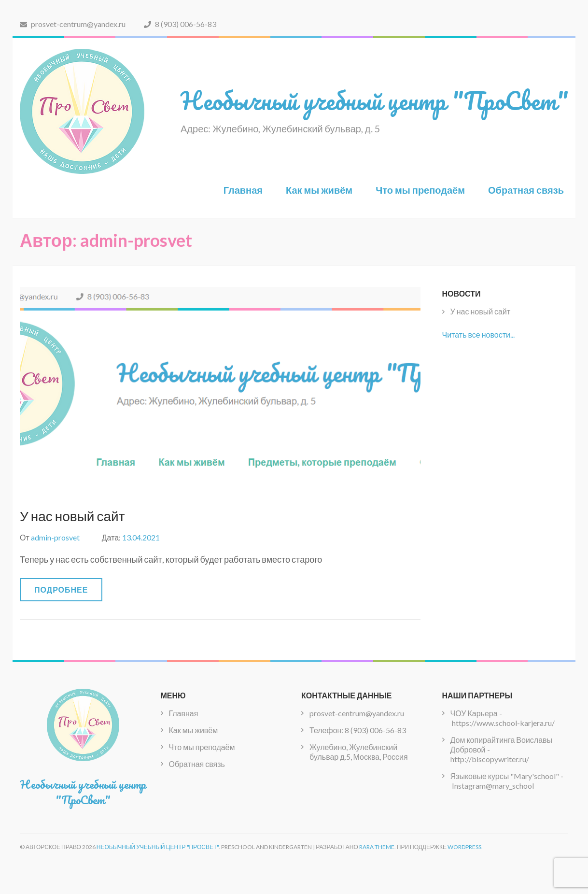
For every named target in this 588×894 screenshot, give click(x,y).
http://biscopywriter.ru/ (490, 759)
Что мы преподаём (420, 190)
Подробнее (61, 589)
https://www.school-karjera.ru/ (503, 723)
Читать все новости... (478, 334)
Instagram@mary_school (493, 786)
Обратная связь (526, 190)
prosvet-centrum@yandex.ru (73, 24)
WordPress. (465, 847)
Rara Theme (377, 847)
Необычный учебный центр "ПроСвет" (374, 101)
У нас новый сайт (72, 516)
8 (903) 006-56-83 (180, 24)
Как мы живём (319, 190)
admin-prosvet (55, 537)
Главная (243, 190)
